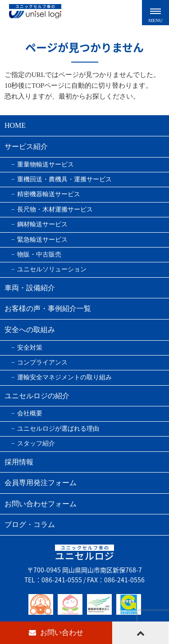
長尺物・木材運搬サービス (55, 209)
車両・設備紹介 (30, 288)
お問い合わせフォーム (41, 504)
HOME (15, 125)
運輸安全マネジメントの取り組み (64, 377)
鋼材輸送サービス (42, 224)
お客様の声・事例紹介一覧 (48, 308)
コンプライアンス (42, 363)
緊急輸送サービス (42, 240)
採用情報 (19, 462)
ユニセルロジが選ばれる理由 (58, 429)
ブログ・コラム (30, 525)
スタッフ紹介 (36, 444)
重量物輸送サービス (46, 164)
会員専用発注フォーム (41, 483)
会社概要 (30, 413)
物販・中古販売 (39, 254)
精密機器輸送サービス (49, 194)
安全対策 (30, 348)
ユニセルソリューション (52, 269)
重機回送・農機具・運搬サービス (64, 179)
